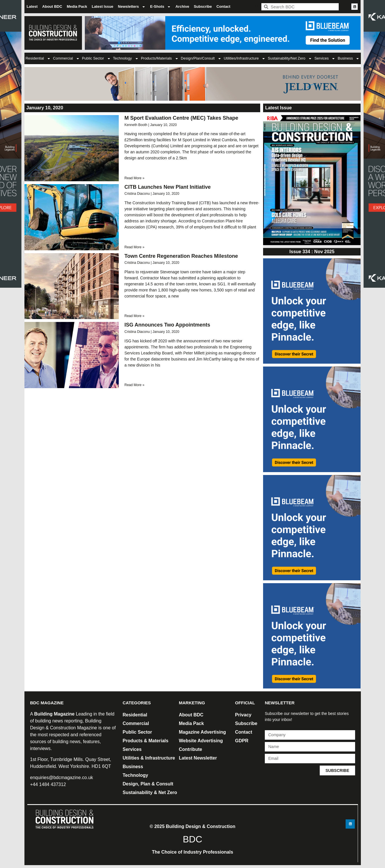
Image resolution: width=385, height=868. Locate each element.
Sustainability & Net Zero (150, 792)
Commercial (66, 59)
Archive (182, 6)
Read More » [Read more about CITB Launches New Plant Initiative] (134, 247)
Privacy (243, 715)
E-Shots (160, 7)
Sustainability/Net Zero (290, 59)
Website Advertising (201, 741)
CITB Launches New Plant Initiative (168, 187)
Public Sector (96, 59)
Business (349, 59)
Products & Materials (146, 741)
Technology (126, 59)
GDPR (242, 741)
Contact (223, 6)
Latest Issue (103, 6)
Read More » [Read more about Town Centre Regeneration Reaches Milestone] (134, 316)
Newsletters (132, 7)
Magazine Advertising (202, 732)
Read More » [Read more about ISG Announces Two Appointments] (134, 385)
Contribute (190, 749)
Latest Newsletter (198, 758)
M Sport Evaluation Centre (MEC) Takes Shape (181, 118)
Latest (32, 6)
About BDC (52, 6)
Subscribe (203, 6)
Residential (38, 59)
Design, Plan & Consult (148, 784)
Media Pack (77, 6)
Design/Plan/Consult (201, 59)
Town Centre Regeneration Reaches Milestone (181, 256)
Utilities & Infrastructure (149, 758)
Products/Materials (160, 59)
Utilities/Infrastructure (245, 59)
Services (325, 59)
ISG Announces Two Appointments (167, 325)
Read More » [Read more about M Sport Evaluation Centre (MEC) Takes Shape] (134, 178)
